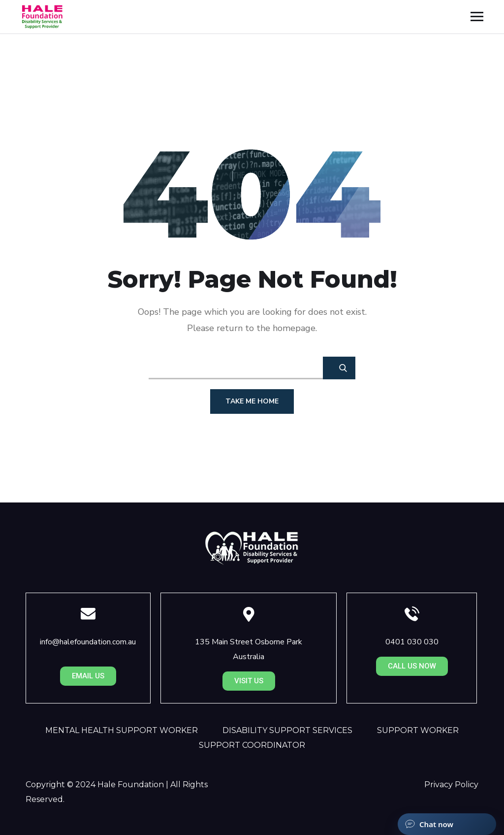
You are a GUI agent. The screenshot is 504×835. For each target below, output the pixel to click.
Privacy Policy (451, 785)
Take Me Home (252, 401)
